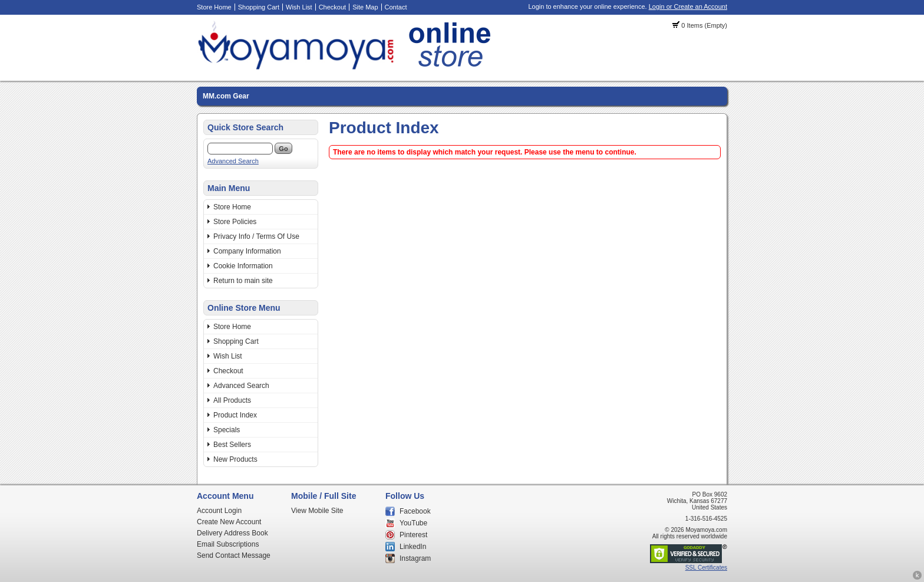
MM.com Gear (226, 96)
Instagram (415, 558)
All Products (232, 400)
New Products (235, 459)
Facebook (415, 511)
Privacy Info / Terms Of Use (256, 236)
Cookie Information (243, 266)
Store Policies (235, 222)
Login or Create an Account (688, 6)
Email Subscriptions (228, 544)
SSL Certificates (706, 568)
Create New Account (229, 522)
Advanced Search (233, 161)
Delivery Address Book (232, 533)
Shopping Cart (259, 7)
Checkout (332, 7)
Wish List (299, 7)
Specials (227, 430)
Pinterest (413, 535)
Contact (396, 7)
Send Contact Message (234, 555)
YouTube (413, 523)
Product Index (235, 415)
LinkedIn (413, 547)
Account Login (219, 511)
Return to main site (243, 281)
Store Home (214, 7)
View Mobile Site (317, 511)
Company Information (247, 251)
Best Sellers (232, 445)
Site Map (365, 7)
